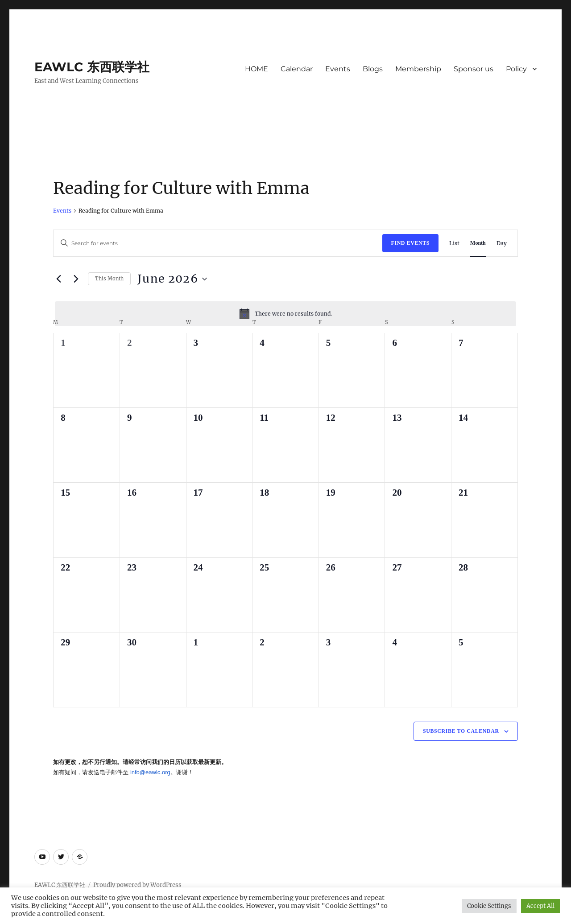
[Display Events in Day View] (502, 243)
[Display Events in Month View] (478, 243)
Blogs (373, 69)
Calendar (297, 69)
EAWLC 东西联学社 (92, 67)
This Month (109, 279)
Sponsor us (474, 69)
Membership (418, 69)
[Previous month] (58, 279)
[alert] (285, 314)
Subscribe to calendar (461, 731)
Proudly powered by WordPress (137, 885)
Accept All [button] (540, 906)
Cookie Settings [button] (489, 906)
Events (338, 69)
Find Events (411, 243)
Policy (516, 69)
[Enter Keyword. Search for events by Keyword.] (218, 243)
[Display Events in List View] (454, 243)
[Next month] (76, 279)
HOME (257, 69)
